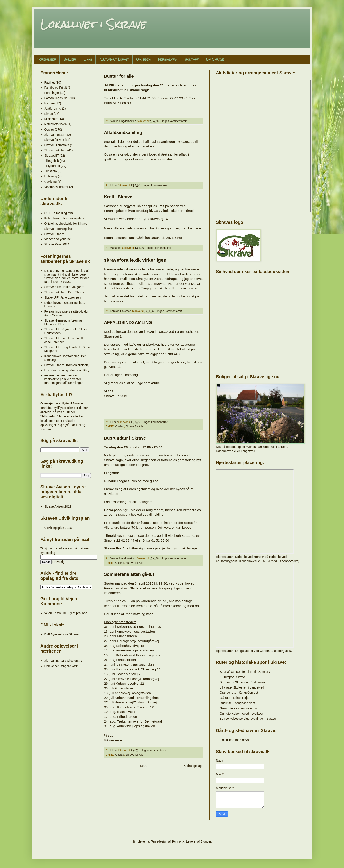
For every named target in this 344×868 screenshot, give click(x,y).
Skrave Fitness (55, 135)
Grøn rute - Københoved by (238, 708)
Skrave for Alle (134, 426)
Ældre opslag (193, 766)
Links (88, 59)
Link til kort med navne (235, 740)
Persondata (168, 59)
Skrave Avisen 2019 (58, 506)
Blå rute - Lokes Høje (234, 698)
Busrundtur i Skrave (125, 438)
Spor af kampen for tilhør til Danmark (245, 672)
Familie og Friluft (56, 88)
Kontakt (192, 59)
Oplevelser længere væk (61, 666)
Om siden (143, 59)
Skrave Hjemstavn (57, 145)
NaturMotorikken (56, 124)
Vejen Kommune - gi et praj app (66, 613)
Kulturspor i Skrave (233, 677)
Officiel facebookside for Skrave (66, 224)
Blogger (206, 841)
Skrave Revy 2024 (57, 244)
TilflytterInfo (52, 166)
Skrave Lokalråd (55, 150)
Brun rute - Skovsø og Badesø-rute (244, 682)
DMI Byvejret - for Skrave (61, 634)
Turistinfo (51, 171)
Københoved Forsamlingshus (64, 218)
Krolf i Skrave (118, 197)
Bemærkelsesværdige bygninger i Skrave (248, 719)
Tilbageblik (52, 161)
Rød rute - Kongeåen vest (237, 703)
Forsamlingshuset (56, 98)
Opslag (120, 426)
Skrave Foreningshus (59, 229)
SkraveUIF (52, 156)
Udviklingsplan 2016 (58, 528)
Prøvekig (58, 562)
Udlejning (51, 176)
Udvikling (51, 182)
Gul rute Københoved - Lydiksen (242, 714)
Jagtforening (53, 109)
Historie (49, 103)
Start (143, 766)
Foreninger (47, 59)
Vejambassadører (56, 187)
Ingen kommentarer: (175, 121)
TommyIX (178, 841)
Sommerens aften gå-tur (129, 574)
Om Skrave (215, 59)
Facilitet (50, 82)
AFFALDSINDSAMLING (128, 322)
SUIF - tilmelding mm (59, 213)
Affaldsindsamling (123, 132)
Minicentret (52, 119)
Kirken (49, 114)
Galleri (70, 59)
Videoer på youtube (58, 239)
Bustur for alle (119, 76)
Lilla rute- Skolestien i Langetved (242, 687)
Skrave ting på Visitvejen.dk (63, 661)
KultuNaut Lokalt (114, 59)
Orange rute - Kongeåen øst (239, 693)
